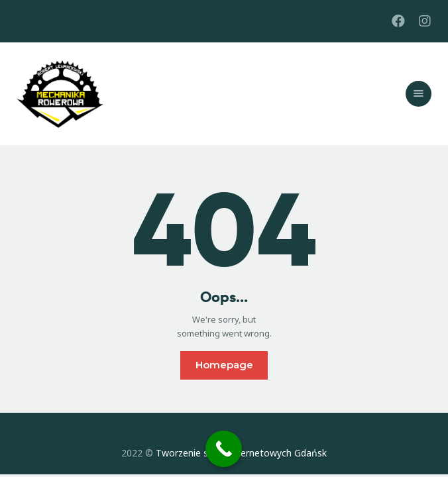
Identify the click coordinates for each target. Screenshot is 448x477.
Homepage (224, 365)
